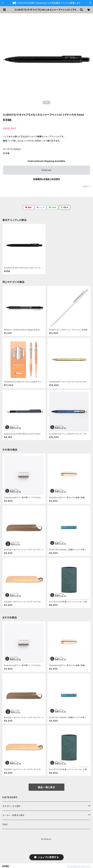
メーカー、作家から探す (14, 815)
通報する (86, 186)
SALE (5, 824)
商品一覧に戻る (46, 787)
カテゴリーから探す (12, 806)
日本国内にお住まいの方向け (46, 179)
